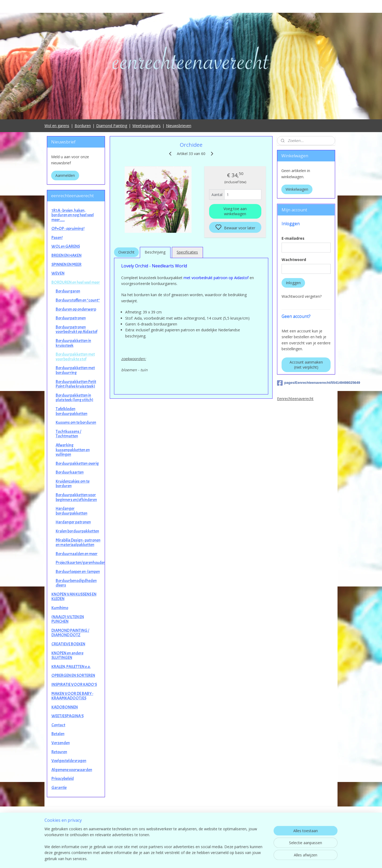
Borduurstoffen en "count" (78, 300)
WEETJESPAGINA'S (68, 716)
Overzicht (126, 252)
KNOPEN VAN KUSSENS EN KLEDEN (74, 597)
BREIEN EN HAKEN (66, 255)
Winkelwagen (297, 189)
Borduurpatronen (71, 318)
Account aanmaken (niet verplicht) (306, 365)
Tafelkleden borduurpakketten (72, 411)
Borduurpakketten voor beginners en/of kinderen (76, 497)
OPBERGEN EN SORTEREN (73, 675)
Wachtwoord (294, 260)
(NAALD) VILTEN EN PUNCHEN (68, 619)
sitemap (215, 858)
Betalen (58, 734)
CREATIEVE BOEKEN (68, 644)
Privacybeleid (63, 779)
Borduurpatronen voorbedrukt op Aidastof (76, 329)
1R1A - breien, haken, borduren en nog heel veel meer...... (73, 215)
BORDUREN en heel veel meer (76, 282)
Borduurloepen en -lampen (78, 572)
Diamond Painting (112, 126)
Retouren (59, 752)
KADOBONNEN (65, 707)
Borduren (83, 126)
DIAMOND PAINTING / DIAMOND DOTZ (70, 633)
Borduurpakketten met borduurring (75, 370)
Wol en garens (57, 126)
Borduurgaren (68, 291)
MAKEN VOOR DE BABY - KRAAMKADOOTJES (72, 696)
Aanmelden (65, 175)
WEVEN (58, 273)
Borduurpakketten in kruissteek (73, 343)
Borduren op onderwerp (76, 309)
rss (226, 858)
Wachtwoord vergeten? (302, 296)
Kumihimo (60, 608)
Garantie (59, 788)
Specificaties (187, 252)
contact (191, 836)
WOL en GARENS (66, 246)
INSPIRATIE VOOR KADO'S (74, 684)
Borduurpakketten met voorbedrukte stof (75, 357)
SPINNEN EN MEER (66, 264)
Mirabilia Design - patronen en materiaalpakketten (78, 543)
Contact (58, 725)
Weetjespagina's (147, 126)
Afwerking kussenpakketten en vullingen (73, 450)
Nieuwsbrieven (179, 126)
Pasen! (57, 238)
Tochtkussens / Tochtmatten (68, 434)
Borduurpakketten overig (77, 463)
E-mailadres (293, 238)
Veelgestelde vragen (69, 761)
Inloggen (293, 283)
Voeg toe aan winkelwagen (235, 211)
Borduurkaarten (70, 472)
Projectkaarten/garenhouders (80, 563)
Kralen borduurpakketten (77, 531)
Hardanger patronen (73, 522)
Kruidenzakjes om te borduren (73, 484)
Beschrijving (155, 252)
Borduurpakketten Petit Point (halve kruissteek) (76, 384)
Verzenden (61, 743)
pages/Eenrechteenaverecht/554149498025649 (306, 383)
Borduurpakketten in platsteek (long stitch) (74, 398)
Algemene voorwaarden (72, 770)
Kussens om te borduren (76, 422)
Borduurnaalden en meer (77, 554)
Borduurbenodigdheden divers (76, 583)
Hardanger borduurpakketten (72, 511)
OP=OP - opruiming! (68, 229)
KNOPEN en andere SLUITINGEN (67, 655)
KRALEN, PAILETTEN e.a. (71, 667)
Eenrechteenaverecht (295, 399)
